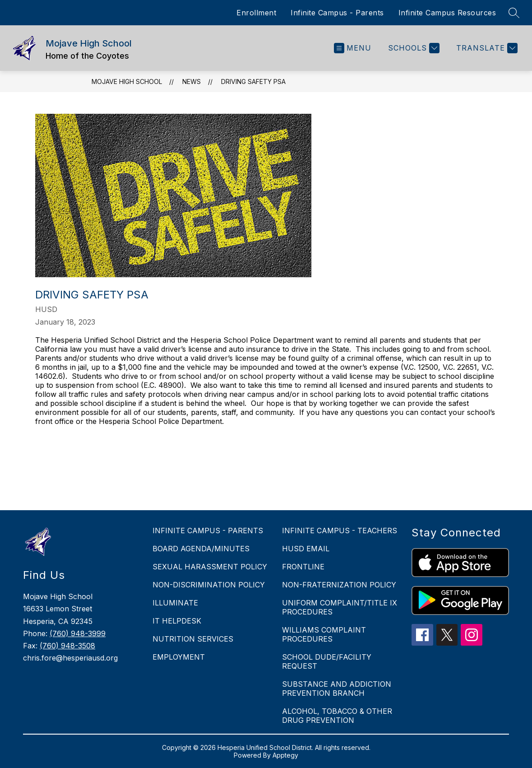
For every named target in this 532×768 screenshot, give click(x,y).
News (192, 81)
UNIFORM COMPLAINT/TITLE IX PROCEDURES (340, 607)
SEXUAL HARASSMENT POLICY (210, 567)
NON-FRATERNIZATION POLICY (339, 585)
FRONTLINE (303, 567)
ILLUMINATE (175, 603)
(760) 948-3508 (67, 646)
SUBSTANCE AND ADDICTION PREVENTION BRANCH (337, 689)
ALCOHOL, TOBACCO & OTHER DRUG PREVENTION (337, 716)
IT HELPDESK (177, 621)
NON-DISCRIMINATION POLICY (209, 585)
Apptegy (285, 755)
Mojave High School (127, 81)
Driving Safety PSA (253, 81)
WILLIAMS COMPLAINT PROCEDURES (324, 634)
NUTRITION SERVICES (193, 639)
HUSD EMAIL (306, 549)
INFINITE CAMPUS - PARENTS (208, 531)
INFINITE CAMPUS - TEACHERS (340, 531)
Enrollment (256, 13)
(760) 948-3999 (78, 633)
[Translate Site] (486, 48)
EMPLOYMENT (179, 657)
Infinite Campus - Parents (337, 13)
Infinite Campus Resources (447, 13)
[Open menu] (353, 48)
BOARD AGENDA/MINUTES (201, 549)
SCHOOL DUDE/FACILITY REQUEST (327, 661)
